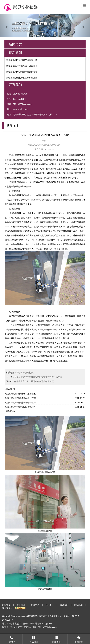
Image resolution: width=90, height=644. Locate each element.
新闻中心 (35, 605)
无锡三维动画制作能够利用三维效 (20, 394)
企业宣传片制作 (45, 531)
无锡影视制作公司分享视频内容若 (22, 72)
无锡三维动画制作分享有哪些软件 (20, 402)
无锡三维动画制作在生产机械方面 (22, 78)
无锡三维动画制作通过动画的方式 (20, 398)
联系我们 (64, 605)
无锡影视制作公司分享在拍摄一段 (22, 60)
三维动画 (13, 155)
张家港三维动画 (45, 589)
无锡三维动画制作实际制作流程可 (20, 407)
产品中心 (50, 605)
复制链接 (32, 616)
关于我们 (21, 605)
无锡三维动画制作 (21, 169)
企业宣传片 (51, 343)
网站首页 (6, 605)
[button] (7, 26)
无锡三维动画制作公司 (45, 472)
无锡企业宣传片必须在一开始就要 (22, 66)
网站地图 (78, 605)
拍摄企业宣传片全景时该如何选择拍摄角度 (34, 381)
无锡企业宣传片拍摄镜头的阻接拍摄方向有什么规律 (38, 377)
